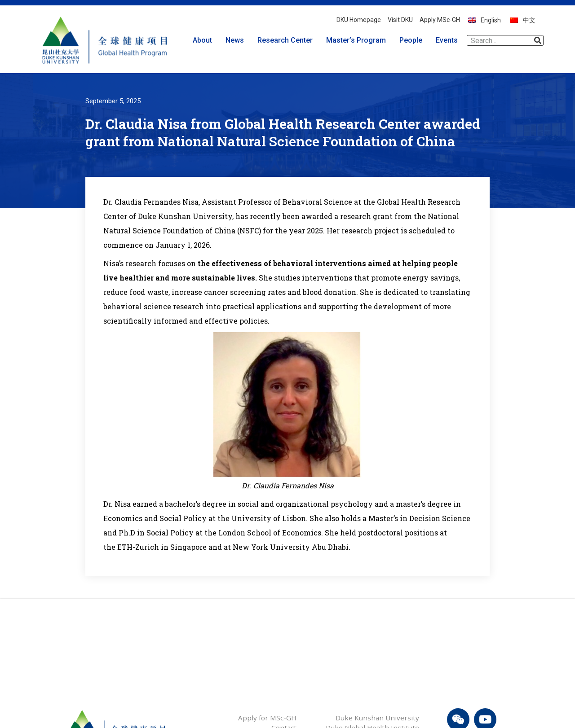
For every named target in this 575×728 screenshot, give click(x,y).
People (413, 40)
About (205, 40)
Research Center (287, 40)
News (237, 40)
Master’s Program (358, 40)
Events (449, 40)
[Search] (538, 40)
